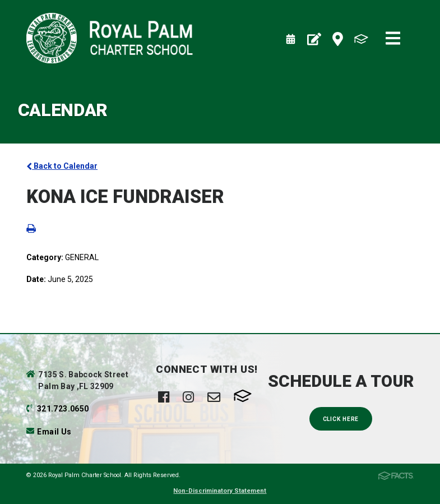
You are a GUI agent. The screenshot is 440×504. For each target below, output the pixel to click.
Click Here (341, 419)
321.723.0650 (63, 409)
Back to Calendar (62, 166)
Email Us (54, 432)
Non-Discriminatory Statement (220, 491)
